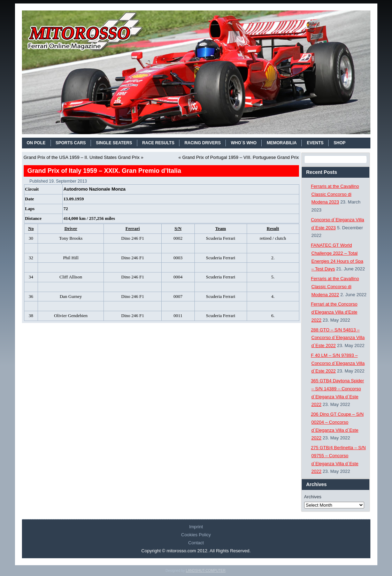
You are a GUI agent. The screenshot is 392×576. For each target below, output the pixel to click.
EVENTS (315, 143)
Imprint (196, 527)
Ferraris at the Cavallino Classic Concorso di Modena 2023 (335, 194)
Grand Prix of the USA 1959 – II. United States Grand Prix (82, 157)
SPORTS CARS (71, 143)
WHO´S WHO (244, 143)
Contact (196, 543)
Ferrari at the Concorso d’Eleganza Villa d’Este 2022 (334, 312)
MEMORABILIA (282, 143)
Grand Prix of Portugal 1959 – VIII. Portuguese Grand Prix (241, 157)
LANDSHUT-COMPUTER (206, 571)
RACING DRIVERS (202, 143)
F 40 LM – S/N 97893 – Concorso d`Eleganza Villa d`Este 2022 (338, 363)
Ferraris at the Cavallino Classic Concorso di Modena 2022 (335, 287)
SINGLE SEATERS (114, 143)
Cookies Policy (196, 535)
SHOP (339, 143)
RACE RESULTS (158, 143)
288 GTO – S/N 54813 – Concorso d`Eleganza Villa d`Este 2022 (338, 338)
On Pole (36, 143)
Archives (313, 497)
